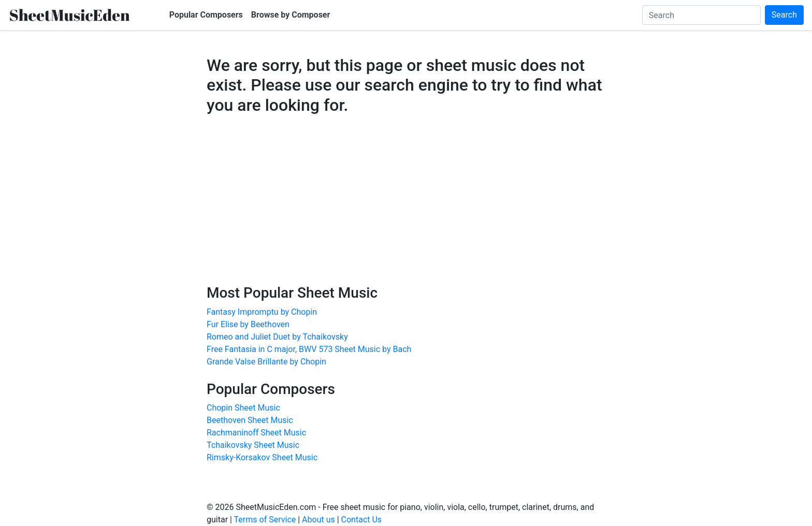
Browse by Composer (291, 15)
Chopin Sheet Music (243, 408)
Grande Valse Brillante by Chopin (266, 362)
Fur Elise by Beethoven (248, 324)
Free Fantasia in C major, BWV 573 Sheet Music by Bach (309, 349)
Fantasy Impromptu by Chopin (262, 312)
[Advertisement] (406, 209)
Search (784, 15)
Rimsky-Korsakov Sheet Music (262, 457)
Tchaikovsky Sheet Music (253, 445)
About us (318, 520)
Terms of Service (265, 520)
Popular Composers (206, 15)
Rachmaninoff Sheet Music (256, 433)
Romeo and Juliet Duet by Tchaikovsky (277, 337)
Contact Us (362, 520)
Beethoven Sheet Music (250, 420)
